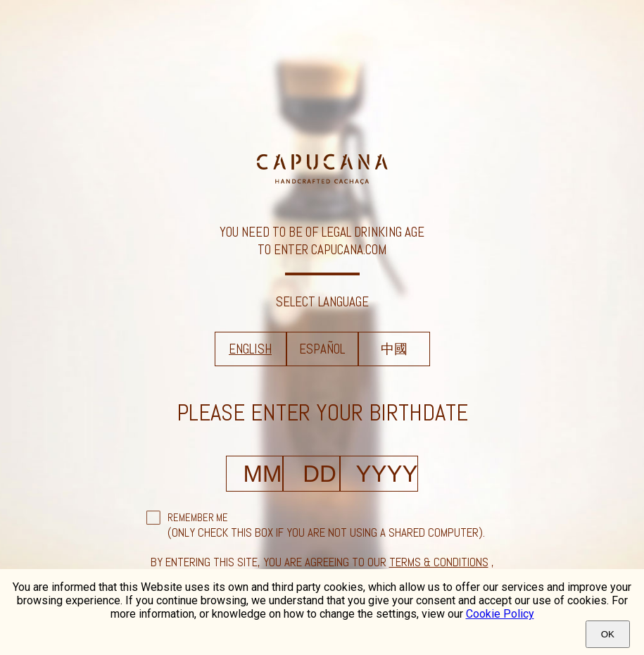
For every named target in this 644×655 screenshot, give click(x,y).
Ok (608, 634)
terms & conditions (439, 562)
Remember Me (198, 517)
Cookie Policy (500, 614)
